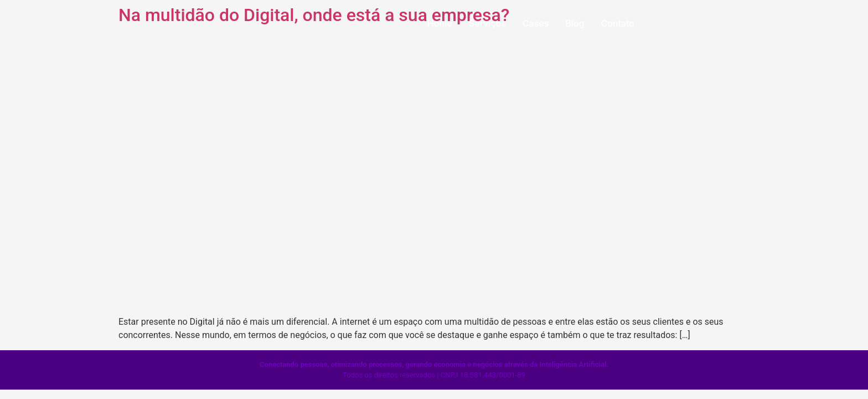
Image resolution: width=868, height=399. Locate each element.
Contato (618, 23)
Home (440, 23)
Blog (575, 23)
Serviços (487, 23)
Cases (536, 23)
